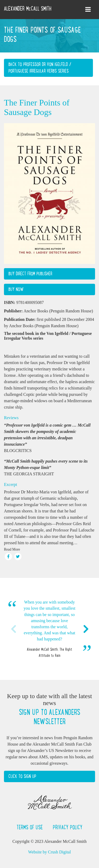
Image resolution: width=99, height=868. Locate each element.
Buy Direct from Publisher (30, 274)
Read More (12, 549)
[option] (49, 629)
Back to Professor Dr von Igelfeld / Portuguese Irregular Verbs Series (40, 68)
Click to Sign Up (22, 776)
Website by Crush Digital (50, 852)
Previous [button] (13, 629)
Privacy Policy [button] (68, 827)
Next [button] (86, 629)
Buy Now (16, 289)
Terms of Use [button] (30, 827)
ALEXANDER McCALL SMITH (28, 8)
